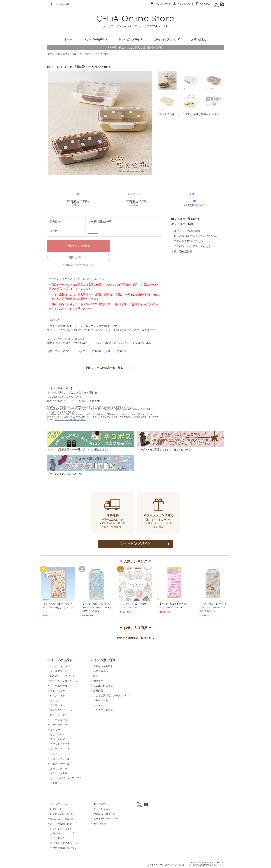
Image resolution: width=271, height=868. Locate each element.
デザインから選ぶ (103, 666)
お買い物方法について (62, 833)
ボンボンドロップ (60, 666)
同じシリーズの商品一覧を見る (105, 368)
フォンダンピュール (61, 710)
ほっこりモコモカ (67, 54)
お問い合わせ (199, 39)
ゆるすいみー (57, 691)
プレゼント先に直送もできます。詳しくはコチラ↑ (181, 449)
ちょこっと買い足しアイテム (66, 778)
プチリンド (56, 705)
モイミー (55, 730)
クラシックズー (59, 725)
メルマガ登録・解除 (61, 824)
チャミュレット (59, 754)
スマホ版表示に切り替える (65, 848)
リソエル (98, 705)
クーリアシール (59, 671)
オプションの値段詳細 (187, 231)
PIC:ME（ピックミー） (63, 676)
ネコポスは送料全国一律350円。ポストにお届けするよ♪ (90, 449)
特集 (96, 676)
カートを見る (101, 809)
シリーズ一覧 (101, 700)
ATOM (103, 824)
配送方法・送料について (64, 819)
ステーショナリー (60, 773)
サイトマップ (57, 838)
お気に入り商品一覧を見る (79, 265)
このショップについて (167, 39)
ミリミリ (55, 700)
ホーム (68, 39)
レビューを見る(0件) (187, 219)
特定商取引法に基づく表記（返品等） (196, 236)
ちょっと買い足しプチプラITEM (111, 696)
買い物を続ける (183, 251)
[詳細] (160, 47)
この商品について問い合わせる (192, 246)
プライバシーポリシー (106, 819)
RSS (96, 824)
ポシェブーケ (57, 715)
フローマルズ (57, 739)
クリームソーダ (59, 686)
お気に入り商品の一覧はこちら (135, 638)
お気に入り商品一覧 (104, 814)
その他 (54, 783)
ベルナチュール (59, 720)
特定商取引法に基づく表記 (65, 843)
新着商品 (98, 691)
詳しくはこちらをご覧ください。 (71, 419)
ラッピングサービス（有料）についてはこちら (76, 279)
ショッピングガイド (130, 39)
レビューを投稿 (184, 224)
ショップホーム (59, 804)
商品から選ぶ (101, 671)
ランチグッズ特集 (103, 710)
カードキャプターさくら (64, 681)
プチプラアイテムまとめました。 (90, 473)
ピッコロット (57, 735)
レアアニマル (57, 696)
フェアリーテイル (60, 764)
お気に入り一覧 (161, 4)
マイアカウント (185, 4)
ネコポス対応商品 (103, 686)
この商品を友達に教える (188, 241)
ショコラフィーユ (60, 749)
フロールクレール (60, 759)
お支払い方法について (62, 814)
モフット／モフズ (60, 744)
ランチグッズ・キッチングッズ (96, 54)
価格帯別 (98, 681)
